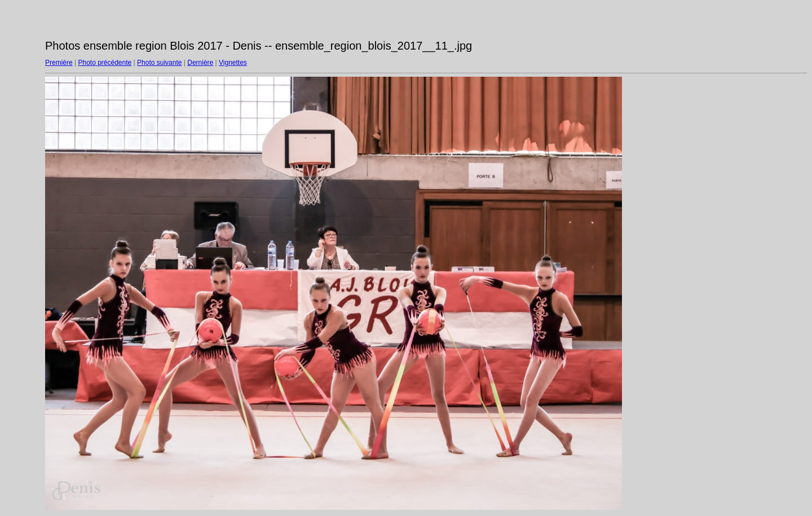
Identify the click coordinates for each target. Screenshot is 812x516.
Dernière (200, 63)
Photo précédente (105, 63)
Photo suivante (159, 63)
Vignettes (233, 63)
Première (59, 63)
